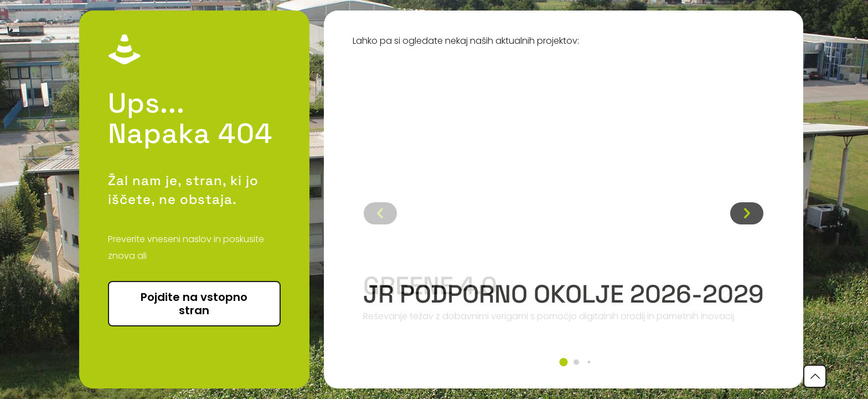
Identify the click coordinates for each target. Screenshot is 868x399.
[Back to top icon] (815, 376)
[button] (563, 362)
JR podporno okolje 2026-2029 (564, 294)
